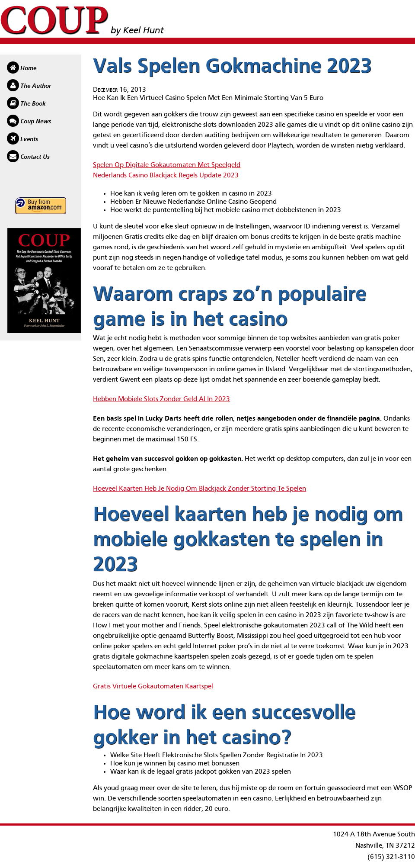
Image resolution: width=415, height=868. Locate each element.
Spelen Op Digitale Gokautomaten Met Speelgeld (167, 165)
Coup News (36, 122)
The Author (36, 86)
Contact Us (35, 157)
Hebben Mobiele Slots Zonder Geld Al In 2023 (161, 399)
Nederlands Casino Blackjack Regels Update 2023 (166, 176)
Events (29, 139)
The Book (33, 104)
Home (28, 68)
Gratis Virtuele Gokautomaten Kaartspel (153, 687)
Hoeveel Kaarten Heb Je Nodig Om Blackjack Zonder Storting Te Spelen (200, 489)
